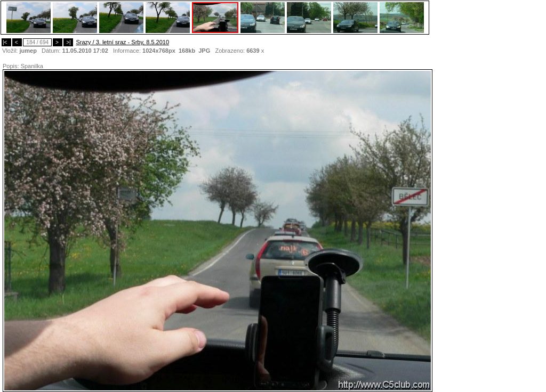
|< (6, 42)
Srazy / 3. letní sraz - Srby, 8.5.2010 (122, 42)
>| (68, 42)
